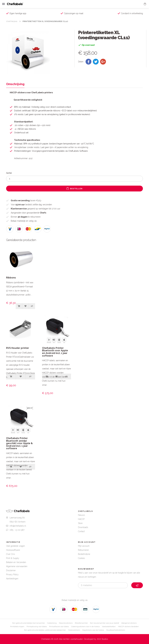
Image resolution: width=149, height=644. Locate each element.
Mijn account (84, 546)
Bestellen (74, 188)
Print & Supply (13, 558)
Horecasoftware (13, 550)
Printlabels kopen (17, 627)
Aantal (9, 173)
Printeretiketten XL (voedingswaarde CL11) (45, 21)
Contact (81, 531)
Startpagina (12, 21)
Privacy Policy (12, 575)
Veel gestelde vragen (15, 546)
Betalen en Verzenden (16, 562)
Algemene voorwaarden (17, 566)
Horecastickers (74, 630)
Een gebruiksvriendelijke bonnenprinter (29, 623)
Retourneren (83, 550)
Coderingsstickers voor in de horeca (85, 627)
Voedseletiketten (109, 627)
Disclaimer (11, 570)
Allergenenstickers (129, 623)
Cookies (81, 558)
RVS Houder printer (18, 348)
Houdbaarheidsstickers (116, 630)
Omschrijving (15, 84)
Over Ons (10, 554)
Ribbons (11, 278)
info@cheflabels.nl (18, 526)
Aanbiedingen (12, 579)
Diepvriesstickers (66, 623)
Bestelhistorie (84, 554)
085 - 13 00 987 (17, 530)
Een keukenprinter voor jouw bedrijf (105, 623)
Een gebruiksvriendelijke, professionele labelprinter (45, 630)
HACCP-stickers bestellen (128, 627)
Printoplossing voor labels (37, 627)
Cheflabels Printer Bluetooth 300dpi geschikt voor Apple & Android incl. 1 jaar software (19, 443)
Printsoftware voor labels (59, 627)
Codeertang (52, 623)
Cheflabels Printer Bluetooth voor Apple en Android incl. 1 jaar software (55, 352)
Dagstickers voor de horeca (93, 630)
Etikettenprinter (81, 623)
